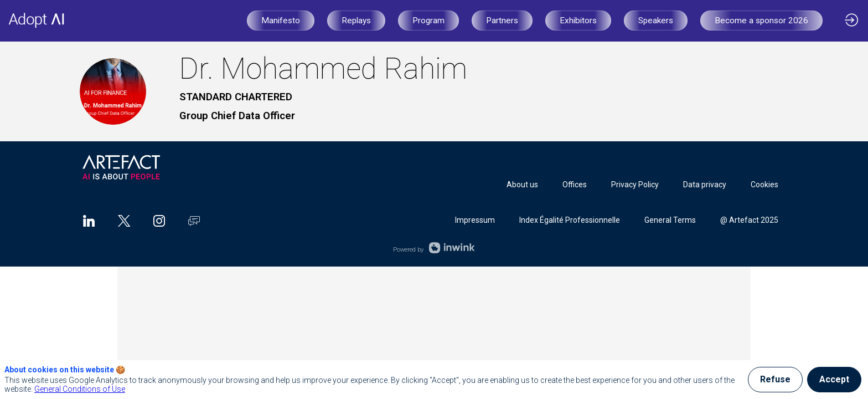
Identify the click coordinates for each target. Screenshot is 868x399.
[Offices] (575, 185)
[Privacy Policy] (635, 185)
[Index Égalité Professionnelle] (570, 220)
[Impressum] (475, 220)
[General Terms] (670, 220)
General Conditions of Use (80, 389)
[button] (281, 21)
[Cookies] (764, 185)
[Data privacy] (705, 185)
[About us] (522, 185)
